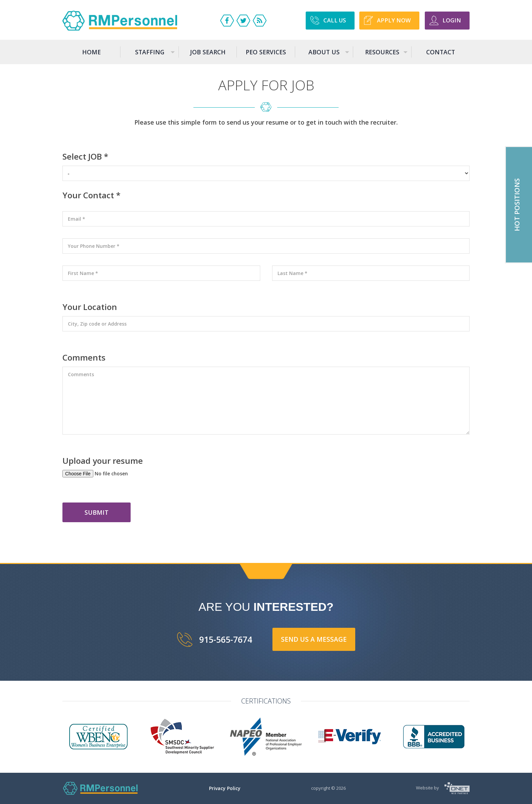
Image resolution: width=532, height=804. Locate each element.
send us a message (314, 639)
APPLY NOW (394, 20)
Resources (387, 55)
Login (452, 20)
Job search (208, 52)
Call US (335, 20)
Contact (441, 52)
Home (91, 52)
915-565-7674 (226, 639)
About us (329, 55)
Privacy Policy (225, 788)
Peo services (266, 52)
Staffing (155, 55)
